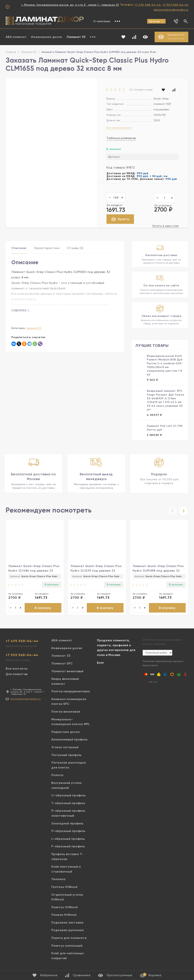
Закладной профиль (67, 824)
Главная (11, 52)
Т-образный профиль (68, 804)
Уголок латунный (65, 748)
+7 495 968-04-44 (148, 5)
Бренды (156, 21)
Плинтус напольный (67, 946)
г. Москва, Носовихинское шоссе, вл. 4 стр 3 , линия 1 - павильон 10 (70, 5)
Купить (120, 219)
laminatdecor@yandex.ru (171, 10)
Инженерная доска (47, 37)
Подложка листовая (67, 923)
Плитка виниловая (66, 712)
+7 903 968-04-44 (175, 5)
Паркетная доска (65, 732)
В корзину (43, 608)
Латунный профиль (66, 755)
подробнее (20, 310)
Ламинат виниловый (67, 672)
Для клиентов (17, 675)
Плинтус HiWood (65, 908)
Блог (101, 663)
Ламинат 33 (76, 37)
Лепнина (58, 880)
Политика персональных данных (162, 662)
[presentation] (172, 511)
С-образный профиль (69, 796)
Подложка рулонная (68, 931)
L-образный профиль (68, 839)
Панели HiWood (64, 915)
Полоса (57, 776)
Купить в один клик (166, 226)
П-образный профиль (68, 832)
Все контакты (17, 669)
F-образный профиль (68, 847)
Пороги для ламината (69, 938)
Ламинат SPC (62, 664)
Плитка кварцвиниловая (71, 692)
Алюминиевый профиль (69, 740)
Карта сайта (150, 666)
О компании (102, 21)
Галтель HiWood (64, 887)
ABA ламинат (16, 37)
